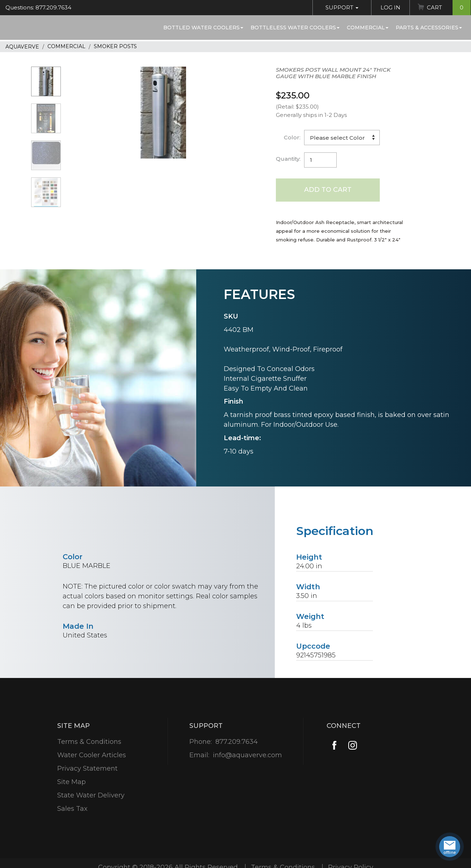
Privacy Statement (87, 768)
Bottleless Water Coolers (295, 28)
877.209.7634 (237, 742)
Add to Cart (328, 190)
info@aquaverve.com (247, 755)
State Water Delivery (91, 795)
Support (342, 7)
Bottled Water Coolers (203, 28)
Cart (449, 8)
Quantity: (288, 159)
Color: (292, 137)
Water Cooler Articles (92, 755)
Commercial (368, 28)
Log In (390, 7)
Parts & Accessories (429, 28)
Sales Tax (72, 809)
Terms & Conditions (89, 742)
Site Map (72, 782)
